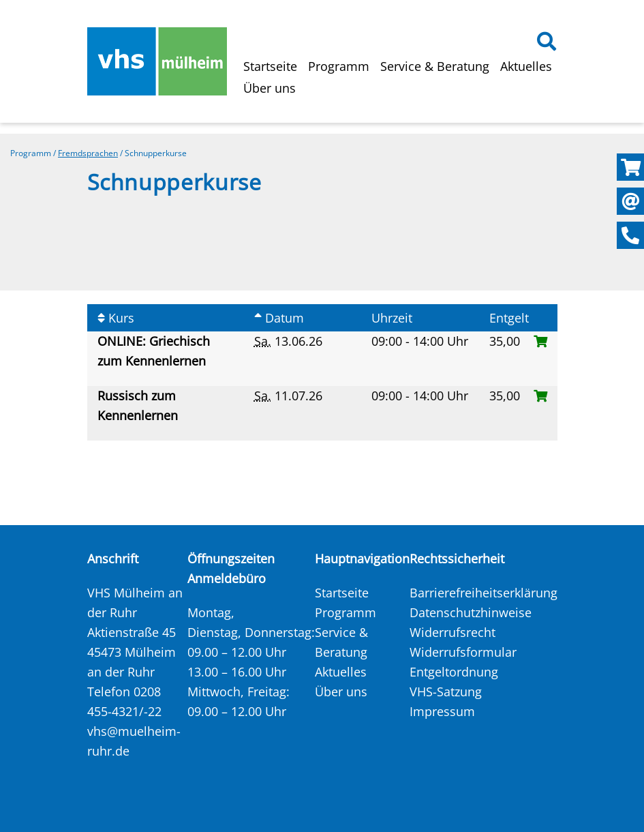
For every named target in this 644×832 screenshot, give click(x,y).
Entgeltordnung (454, 672)
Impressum (442, 711)
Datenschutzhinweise (471, 612)
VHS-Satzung (446, 692)
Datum (279, 318)
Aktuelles (526, 66)
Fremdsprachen (88, 153)
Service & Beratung (435, 66)
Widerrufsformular (463, 652)
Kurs (116, 318)
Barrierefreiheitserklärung (484, 593)
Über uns (270, 88)
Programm (339, 66)
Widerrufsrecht (453, 632)
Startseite (270, 66)
